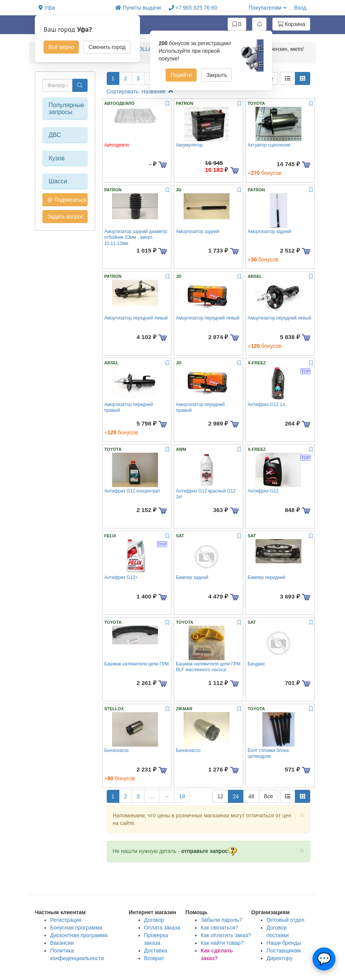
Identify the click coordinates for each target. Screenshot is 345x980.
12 (220, 796)
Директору (280, 958)
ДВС (55, 135)
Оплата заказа (162, 928)
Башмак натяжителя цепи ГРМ (137, 664)
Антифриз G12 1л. (267, 404)
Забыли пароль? (221, 920)
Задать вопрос (66, 217)
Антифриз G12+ (121, 577)
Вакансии (62, 943)
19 (182, 796)
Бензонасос (117, 750)
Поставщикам (284, 951)
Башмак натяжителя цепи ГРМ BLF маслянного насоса (208, 667)
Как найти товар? (222, 943)
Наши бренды (284, 943)
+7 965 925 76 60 (193, 8)
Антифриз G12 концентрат (132, 491)
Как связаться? (220, 928)
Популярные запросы (65, 108)
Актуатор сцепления (269, 145)
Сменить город (107, 47)
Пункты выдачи (138, 8)
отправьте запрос (209, 851)
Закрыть (216, 75)
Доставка (156, 951)
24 (236, 796)
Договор (154, 920)
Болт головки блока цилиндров (268, 753)
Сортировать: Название (140, 91)
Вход (300, 8)
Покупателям (268, 8)
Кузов (57, 158)
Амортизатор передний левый (136, 318)
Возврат (154, 958)
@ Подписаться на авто (68, 200)
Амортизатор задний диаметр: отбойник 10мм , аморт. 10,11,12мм (136, 237)
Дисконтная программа (79, 935)
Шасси (58, 181)
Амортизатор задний (198, 232)
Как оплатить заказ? (226, 935)
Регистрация (66, 920)
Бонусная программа (76, 928)
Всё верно (61, 47)
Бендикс (257, 664)
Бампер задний (192, 577)
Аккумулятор (189, 145)
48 (251, 796)
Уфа (47, 8)
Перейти (181, 75)
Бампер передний (267, 577)
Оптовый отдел (286, 920)
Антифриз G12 (263, 491)
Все (269, 796)
